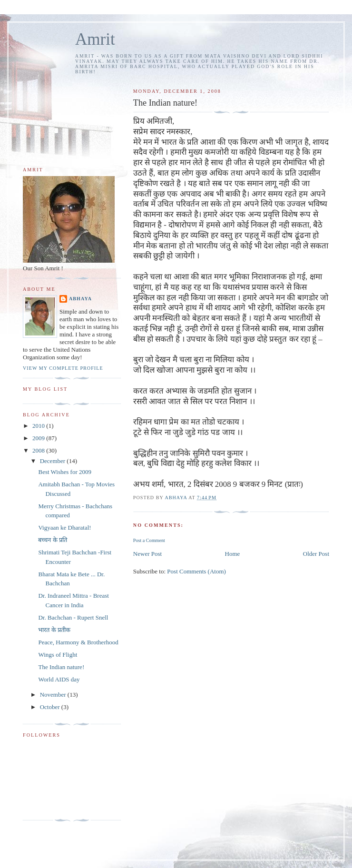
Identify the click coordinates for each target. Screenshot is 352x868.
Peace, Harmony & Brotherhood (78, 642)
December (54, 461)
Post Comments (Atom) (196, 571)
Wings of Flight (58, 655)
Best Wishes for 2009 (65, 472)
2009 (39, 438)
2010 (39, 426)
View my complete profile (63, 368)
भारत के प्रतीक (54, 630)
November (54, 695)
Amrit (95, 39)
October (51, 707)
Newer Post (147, 554)
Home (233, 554)
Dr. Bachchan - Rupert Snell (73, 617)
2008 (39, 450)
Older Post (316, 554)
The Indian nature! (61, 667)
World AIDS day (59, 679)
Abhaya (80, 299)
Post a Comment (149, 540)
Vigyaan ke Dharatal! (64, 528)
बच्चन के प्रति (53, 540)
